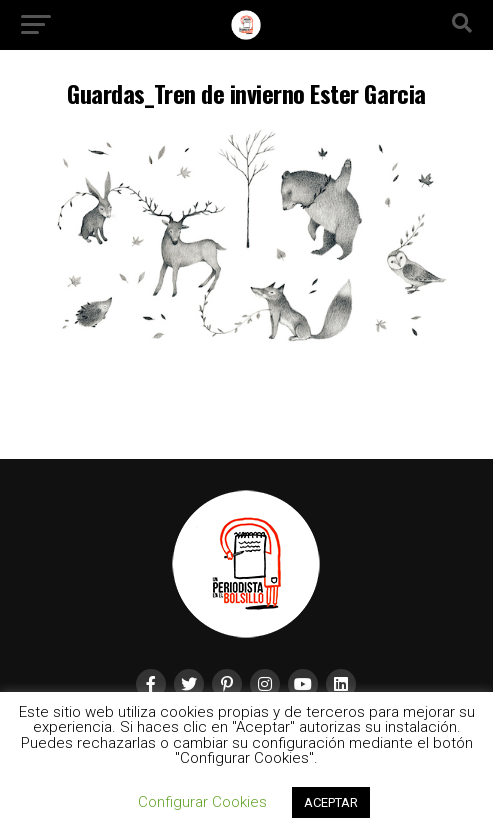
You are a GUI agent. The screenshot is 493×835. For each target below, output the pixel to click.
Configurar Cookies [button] (202, 802)
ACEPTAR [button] (331, 802)
